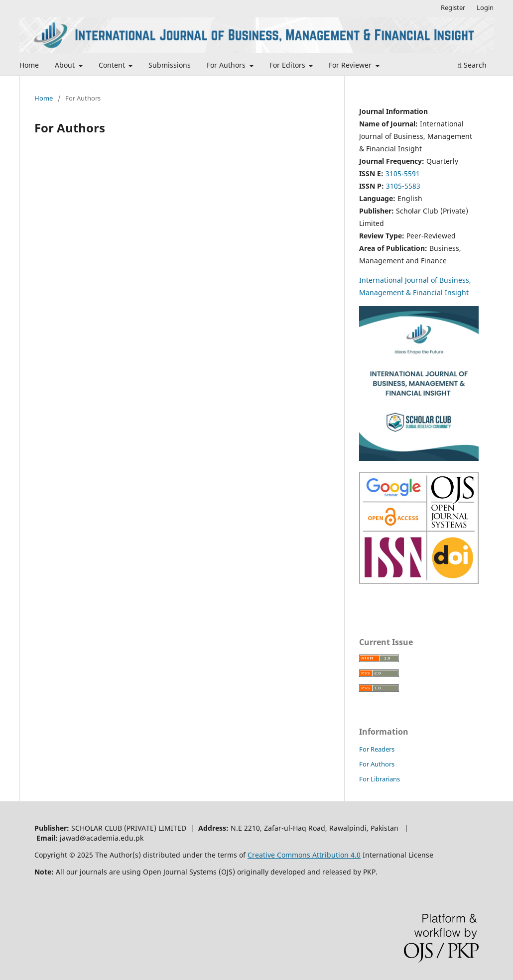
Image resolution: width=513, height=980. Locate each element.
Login (485, 7)
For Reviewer (351, 65)
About (66, 65)
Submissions (170, 65)
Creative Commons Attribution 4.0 (304, 855)
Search (472, 65)
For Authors (227, 65)
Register (453, 7)
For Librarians (380, 779)
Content (113, 65)
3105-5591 (403, 173)
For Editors (288, 65)
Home (29, 65)
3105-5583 (403, 186)
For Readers (377, 749)
